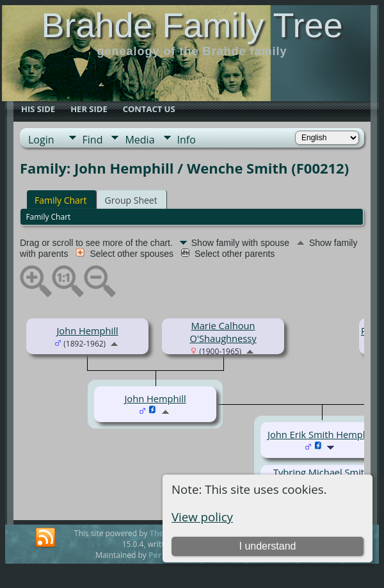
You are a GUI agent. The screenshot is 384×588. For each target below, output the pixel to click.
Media (140, 140)
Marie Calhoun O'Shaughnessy (223, 332)
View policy (202, 517)
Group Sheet (131, 200)
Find (93, 140)
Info (187, 140)
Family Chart (61, 200)
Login (41, 140)
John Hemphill (87, 331)
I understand (268, 546)
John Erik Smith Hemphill (322, 434)
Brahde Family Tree (192, 25)
